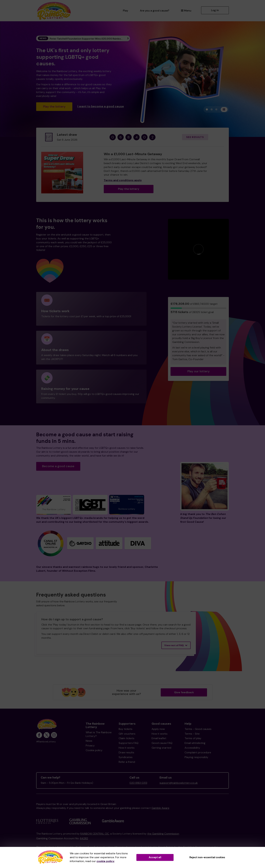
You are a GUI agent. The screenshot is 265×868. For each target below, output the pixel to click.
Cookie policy (94, 750)
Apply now (158, 729)
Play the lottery (54, 107)
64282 (84, 838)
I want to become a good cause (101, 106)
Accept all (155, 857)
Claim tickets (127, 738)
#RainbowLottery (46, 742)
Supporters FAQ (129, 743)
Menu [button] (186, 11)
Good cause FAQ (162, 743)
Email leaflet (159, 738)
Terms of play (193, 738)
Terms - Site (192, 734)
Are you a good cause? (155, 11)
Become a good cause (58, 466)
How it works (127, 748)
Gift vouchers (127, 734)
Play (125, 11)
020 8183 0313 (138, 783)
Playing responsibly (196, 757)
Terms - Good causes (198, 729)
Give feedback (184, 692)
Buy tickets (125, 729)
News (89, 741)
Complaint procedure (198, 752)
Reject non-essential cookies (207, 857)
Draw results (126, 752)
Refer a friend (127, 762)
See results (195, 137)
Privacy (90, 746)
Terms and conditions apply (123, 180)
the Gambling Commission (163, 834)
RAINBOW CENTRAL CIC (95, 834)
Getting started (161, 748)
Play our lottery (198, 371)
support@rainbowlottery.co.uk (179, 783)
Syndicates (126, 757)
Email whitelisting (195, 743)
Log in (215, 10)
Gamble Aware (160, 808)
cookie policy (105, 861)
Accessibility (192, 748)
